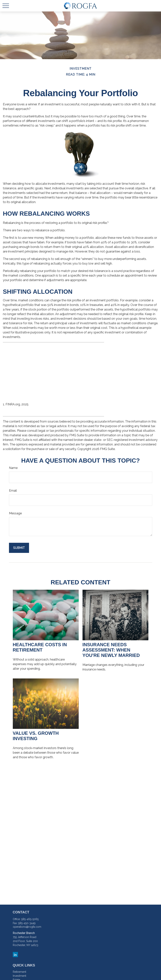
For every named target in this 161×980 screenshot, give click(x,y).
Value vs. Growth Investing (36, 736)
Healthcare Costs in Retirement (40, 647)
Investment (19, 976)
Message (15, 513)
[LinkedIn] (15, 955)
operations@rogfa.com (27, 927)
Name (13, 468)
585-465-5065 (30, 919)
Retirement (19, 972)
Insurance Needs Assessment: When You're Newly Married (111, 650)
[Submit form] (19, 548)
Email (13, 491)
